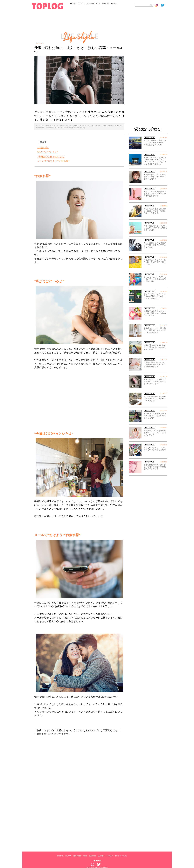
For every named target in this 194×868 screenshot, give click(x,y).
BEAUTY (82, 4)
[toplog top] (47, 6)
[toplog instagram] (158, 5)
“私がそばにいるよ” (48, 152)
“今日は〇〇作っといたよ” (51, 157)
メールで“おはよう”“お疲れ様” (53, 161)
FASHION (73, 4)
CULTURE (106, 4)
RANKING (114, 4)
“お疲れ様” (43, 148)
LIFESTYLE (90, 4)
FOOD (98, 4)
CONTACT (110, 856)
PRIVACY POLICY (121, 856)
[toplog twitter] (164, 5)
